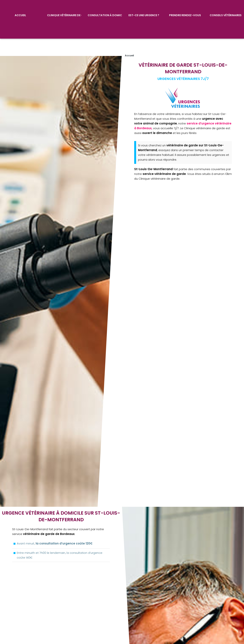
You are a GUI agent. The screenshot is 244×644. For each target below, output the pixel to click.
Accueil (20, 15)
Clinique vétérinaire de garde (64, 15)
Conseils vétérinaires (226, 15)
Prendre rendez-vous (185, 15)
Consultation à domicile (105, 15)
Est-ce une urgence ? (144, 15)
